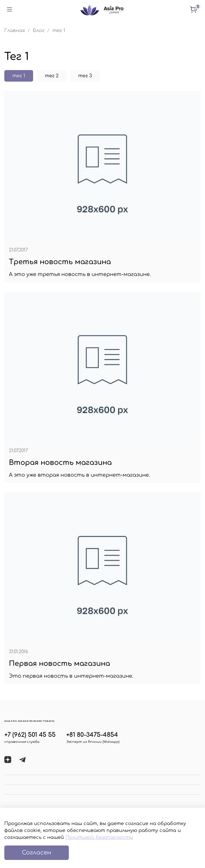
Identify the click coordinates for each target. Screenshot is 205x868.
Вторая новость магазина (60, 463)
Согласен (37, 853)
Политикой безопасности (99, 837)
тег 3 (85, 76)
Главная (15, 31)
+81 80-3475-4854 (92, 735)
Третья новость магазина (60, 262)
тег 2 (52, 76)
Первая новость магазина (59, 664)
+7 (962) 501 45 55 (30, 735)
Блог (39, 31)
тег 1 (19, 76)
